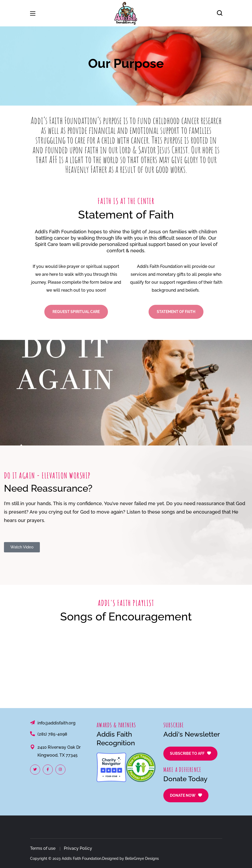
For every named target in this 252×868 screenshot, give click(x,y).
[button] (220, 13)
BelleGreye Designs (142, 858)
